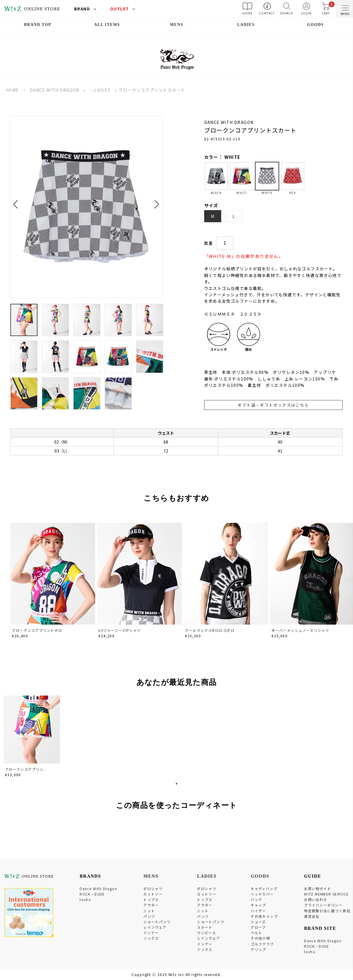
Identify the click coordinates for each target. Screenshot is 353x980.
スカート (205, 927)
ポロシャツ (153, 888)
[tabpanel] (32, 737)
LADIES (246, 25)
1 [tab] (176, 784)
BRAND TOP (37, 25)
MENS (176, 25)
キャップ (258, 905)
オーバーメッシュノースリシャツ (300, 630)
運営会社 (312, 916)
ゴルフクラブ (262, 944)
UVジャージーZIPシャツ (120, 630)
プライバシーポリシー (323, 905)
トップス (151, 899)
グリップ (258, 949)
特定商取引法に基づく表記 (327, 911)
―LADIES (100, 90)
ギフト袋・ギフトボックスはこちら (273, 405)
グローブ (258, 927)
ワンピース (206, 933)
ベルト (256, 933)
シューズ (258, 922)
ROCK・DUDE (92, 894)
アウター (151, 905)
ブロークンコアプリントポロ (37, 630)
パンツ (149, 916)
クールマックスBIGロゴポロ (210, 630)
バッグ (256, 899)
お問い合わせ (316, 899)
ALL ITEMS (107, 25)
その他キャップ (264, 916)
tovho (85, 899)
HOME (12, 90)
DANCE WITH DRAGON (55, 90)
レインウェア (155, 927)
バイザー (258, 911)
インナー (151, 933)
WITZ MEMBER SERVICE (326, 894)
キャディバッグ (264, 888)
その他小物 (260, 938)
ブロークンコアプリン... (26, 769)
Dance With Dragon (98, 888)
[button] (17, 201)
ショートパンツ (157, 922)
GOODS (316, 25)
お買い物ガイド (318, 888)
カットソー (153, 894)
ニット (149, 911)
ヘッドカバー (262, 894)
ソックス (151, 938)
